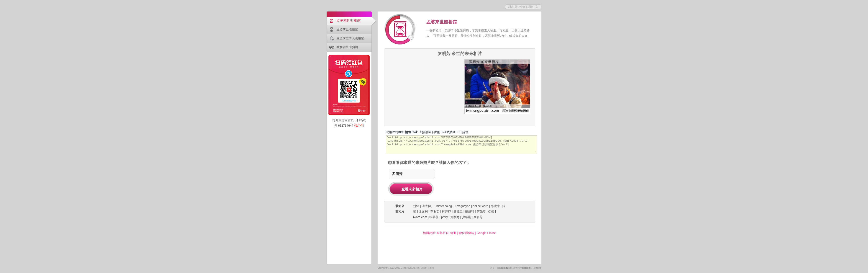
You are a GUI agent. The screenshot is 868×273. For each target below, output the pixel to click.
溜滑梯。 (428, 206)
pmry (445, 217)
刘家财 (455, 217)
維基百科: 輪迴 (447, 233)
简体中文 (520, 7)
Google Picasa (486, 233)
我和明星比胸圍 (347, 47)
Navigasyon (462, 206)
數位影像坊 (467, 233)
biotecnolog (444, 206)
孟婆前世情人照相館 (350, 38)
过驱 (416, 206)
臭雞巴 (458, 211)
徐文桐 (423, 211)
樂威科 (470, 211)
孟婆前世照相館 (347, 29)
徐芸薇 (434, 217)
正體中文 (533, 7)
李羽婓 (435, 211)
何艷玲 (481, 211)
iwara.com (420, 217)
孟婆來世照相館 (349, 20)
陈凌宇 (495, 206)
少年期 (467, 217)
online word (480, 206)
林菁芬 (446, 211)
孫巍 (491, 211)
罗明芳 (478, 217)
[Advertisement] (422, 87)
